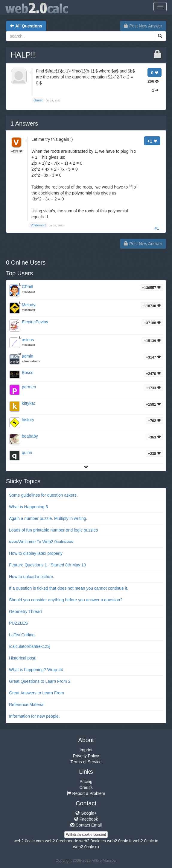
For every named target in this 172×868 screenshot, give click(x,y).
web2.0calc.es (93, 841)
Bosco (28, 373)
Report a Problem (86, 793)
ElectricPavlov (35, 322)
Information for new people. (34, 716)
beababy (30, 436)
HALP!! (23, 55)
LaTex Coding (22, 635)
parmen (29, 387)
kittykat (28, 403)
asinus (28, 340)
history (28, 420)
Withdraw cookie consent (86, 835)
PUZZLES (18, 623)
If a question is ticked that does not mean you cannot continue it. (69, 588)
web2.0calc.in (146, 841)
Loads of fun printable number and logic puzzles (53, 530)
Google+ (86, 813)
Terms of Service (86, 762)
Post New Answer (143, 26)
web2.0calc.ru (86, 847)
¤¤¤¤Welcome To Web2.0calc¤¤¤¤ (41, 542)
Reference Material (27, 705)
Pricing (86, 781)
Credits (86, 787)
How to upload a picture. (32, 577)
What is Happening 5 (28, 507)
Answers (24, 123)
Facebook (86, 819)
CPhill (27, 287)
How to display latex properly (36, 553)
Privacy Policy (86, 756)
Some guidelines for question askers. (43, 495)
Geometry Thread (25, 611)
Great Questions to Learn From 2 (40, 681)
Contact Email (86, 825)
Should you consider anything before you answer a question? (66, 600)
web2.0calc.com (29, 841)
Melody (29, 305)
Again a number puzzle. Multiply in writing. (48, 518)
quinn (27, 452)
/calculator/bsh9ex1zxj (30, 646)
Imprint (86, 750)
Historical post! (23, 658)
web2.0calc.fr (119, 841)
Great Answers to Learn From (36, 693)
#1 (157, 228)
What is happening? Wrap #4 (36, 670)
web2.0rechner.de (61, 841)
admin (28, 356)
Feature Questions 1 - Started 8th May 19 (48, 565)
